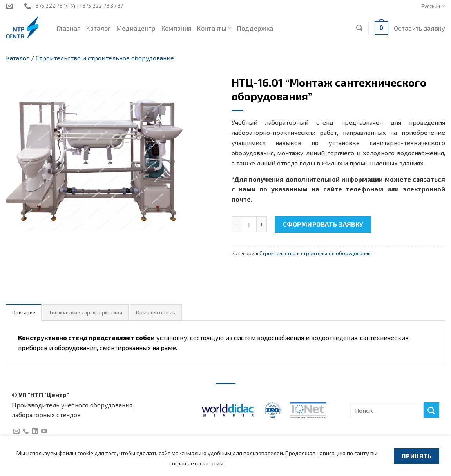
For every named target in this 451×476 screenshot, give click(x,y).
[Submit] (431, 410)
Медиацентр (136, 28)
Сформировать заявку (323, 224)
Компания (177, 28)
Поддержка (255, 28)
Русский (433, 6)
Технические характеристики (86, 312)
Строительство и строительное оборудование (105, 58)
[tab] (24, 312)
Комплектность (156, 312)
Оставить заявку (419, 28)
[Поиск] (359, 28)
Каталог (98, 28)
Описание (24, 312)
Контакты (214, 28)
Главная (69, 28)
